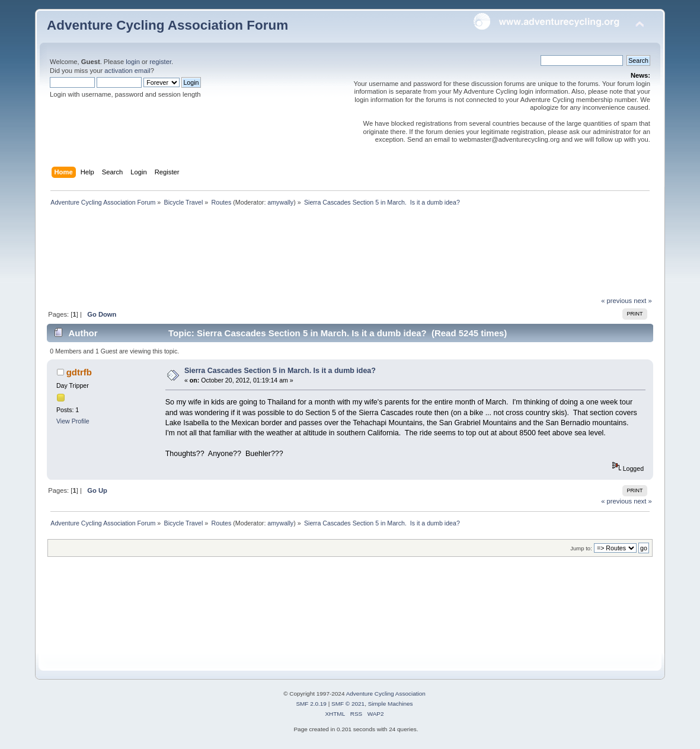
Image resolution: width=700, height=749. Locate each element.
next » (643, 301)
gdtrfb (79, 372)
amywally (280, 202)
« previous (616, 301)
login (133, 62)
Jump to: (581, 548)
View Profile (73, 421)
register (160, 62)
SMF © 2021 (348, 704)
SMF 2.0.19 (311, 704)
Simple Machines (391, 704)
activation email (127, 71)
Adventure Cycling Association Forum (167, 25)
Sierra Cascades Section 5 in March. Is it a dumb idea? (280, 371)
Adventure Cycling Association (386, 694)
